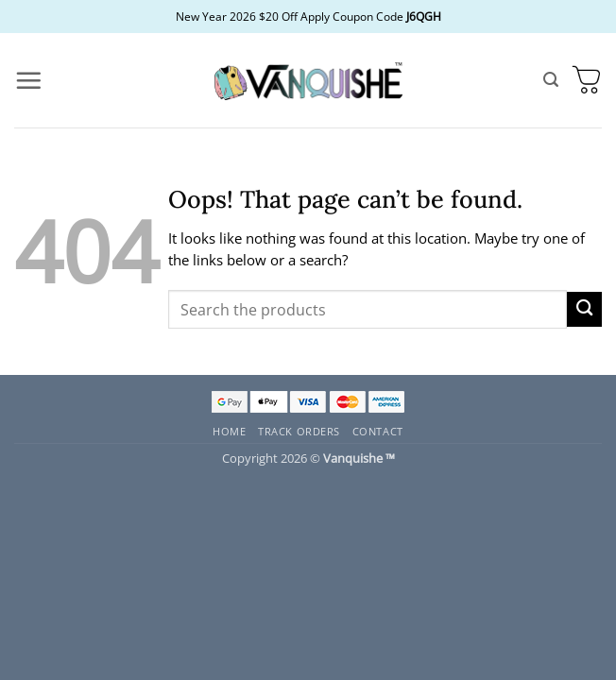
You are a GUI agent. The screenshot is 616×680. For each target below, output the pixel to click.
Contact (378, 431)
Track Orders (299, 431)
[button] (28, 80)
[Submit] (584, 309)
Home (229, 431)
